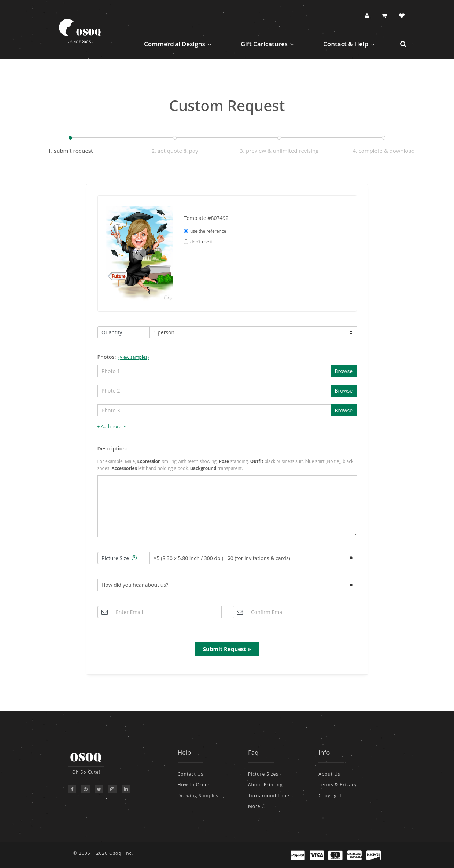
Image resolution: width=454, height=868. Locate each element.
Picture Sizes (263, 774)
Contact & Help (346, 44)
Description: (112, 448)
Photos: (123, 357)
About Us (329, 774)
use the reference (205, 231)
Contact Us (191, 774)
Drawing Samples (198, 796)
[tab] (227, 427)
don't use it (198, 242)
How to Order (194, 785)
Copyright (330, 796)
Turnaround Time (269, 796)
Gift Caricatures (264, 44)
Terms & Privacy (338, 785)
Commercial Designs (175, 44)
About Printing (265, 785)
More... (256, 806)
